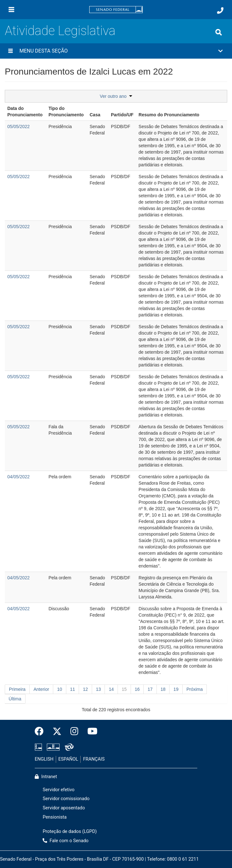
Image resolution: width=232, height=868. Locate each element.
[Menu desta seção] (11, 51)
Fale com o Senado (66, 841)
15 (124, 689)
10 (60, 689)
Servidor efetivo (59, 790)
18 (163, 689)
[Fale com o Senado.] (220, 11)
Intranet (46, 777)
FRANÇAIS (94, 759)
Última (15, 699)
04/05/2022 (18, 477)
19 (176, 689)
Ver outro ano (116, 96)
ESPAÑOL (68, 759)
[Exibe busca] (219, 32)
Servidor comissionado (66, 799)
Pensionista (55, 817)
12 (85, 689)
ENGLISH (44, 759)
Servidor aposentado (64, 808)
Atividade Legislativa (60, 31)
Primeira (17, 689)
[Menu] (11, 10)
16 (137, 689)
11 (73, 689)
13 (98, 689)
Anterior (41, 689)
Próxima (195, 689)
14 (111, 689)
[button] (116, 51)
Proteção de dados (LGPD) (70, 832)
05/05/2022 (18, 127)
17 (150, 689)
